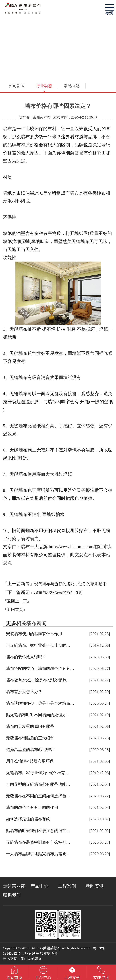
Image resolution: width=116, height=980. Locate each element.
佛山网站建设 (31, 959)
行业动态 (44, 86)
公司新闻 (17, 86)
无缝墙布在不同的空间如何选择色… (38, 796)
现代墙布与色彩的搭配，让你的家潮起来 (70, 584)
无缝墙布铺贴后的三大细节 (30, 738)
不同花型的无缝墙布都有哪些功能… (38, 784)
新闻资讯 (95, 886)
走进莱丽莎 (14, 886)
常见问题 (72, 86)
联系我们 (12, 895)
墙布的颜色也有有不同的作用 (32, 807)
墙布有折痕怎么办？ (24, 692)
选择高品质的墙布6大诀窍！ (31, 750)
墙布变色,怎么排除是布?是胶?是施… (38, 680)
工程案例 (67, 886)
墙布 (7, 129)
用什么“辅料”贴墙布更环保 (30, 761)
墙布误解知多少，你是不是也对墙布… (40, 703)
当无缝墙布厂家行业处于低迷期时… (38, 645)
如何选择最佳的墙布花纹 (28, 819)
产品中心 (39, 886)
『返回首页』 (15, 610)
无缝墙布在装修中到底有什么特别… (38, 842)
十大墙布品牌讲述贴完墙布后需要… (38, 854)
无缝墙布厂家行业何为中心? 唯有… (37, 773)
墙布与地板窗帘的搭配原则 (58, 593)
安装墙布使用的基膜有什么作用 (34, 634)
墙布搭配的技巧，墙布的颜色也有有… (40, 668)
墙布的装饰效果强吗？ (26, 657)
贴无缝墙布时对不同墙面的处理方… (38, 715)
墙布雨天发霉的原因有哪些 (30, 726)
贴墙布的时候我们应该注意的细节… (38, 831)
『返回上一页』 (17, 601)
